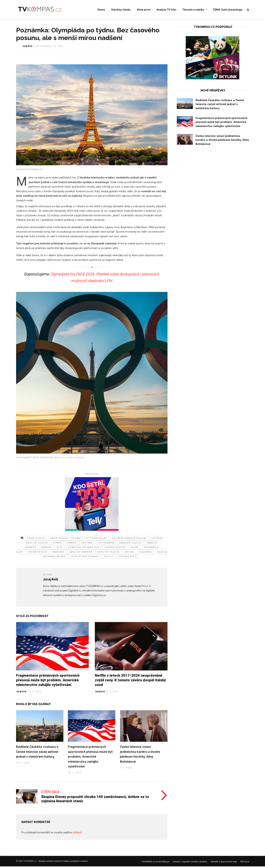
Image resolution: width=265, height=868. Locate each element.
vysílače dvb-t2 (128, 558)
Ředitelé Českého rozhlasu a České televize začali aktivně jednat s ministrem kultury (37, 754)
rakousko (58, 554)
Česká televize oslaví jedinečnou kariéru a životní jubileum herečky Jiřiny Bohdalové (222, 142)
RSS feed (245, 864)
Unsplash (79, 459)
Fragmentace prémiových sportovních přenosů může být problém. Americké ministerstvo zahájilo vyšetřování (48, 682)
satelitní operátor (81, 554)
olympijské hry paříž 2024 (84, 549)
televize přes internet (85, 558)
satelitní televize (108, 554)
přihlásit (77, 834)
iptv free (87, 545)
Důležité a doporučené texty (224, 864)
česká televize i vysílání (66, 540)
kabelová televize (130, 545)
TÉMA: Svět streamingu (228, 10)
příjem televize (38, 554)
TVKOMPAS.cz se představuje (155, 864)
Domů (101, 10)
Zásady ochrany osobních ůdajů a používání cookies (63, 863)
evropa (57, 545)
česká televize (36, 540)
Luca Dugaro (67, 459)
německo (46, 549)
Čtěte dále (50, 794)
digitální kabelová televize (129, 540)
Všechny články (121, 10)
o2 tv (60, 549)
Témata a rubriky (193, 10)
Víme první (144, 10)
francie (71, 545)
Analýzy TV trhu (166, 10)
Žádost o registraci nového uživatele (190, 864)
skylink (129, 554)
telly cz (108, 558)
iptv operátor (106, 545)
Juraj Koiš (21, 693)
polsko (135, 549)
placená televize (115, 549)
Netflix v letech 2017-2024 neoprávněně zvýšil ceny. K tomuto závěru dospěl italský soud (130, 682)
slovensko (146, 554)
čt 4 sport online (97, 540)
